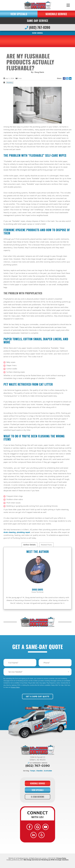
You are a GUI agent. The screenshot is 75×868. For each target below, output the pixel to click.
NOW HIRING (37, 33)
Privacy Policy (15, 687)
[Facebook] (29, 827)
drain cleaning (10, 532)
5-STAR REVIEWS (38, 797)
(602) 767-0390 (37, 27)
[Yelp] (42, 835)
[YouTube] (46, 827)
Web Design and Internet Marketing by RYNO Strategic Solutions (46, 860)
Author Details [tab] (29, 545)
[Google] (37, 827)
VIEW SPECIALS (19, 14)
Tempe (33, 771)
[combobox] (37, 672)
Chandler (40, 771)
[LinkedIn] (33, 835)
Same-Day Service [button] (38, 21)
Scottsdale (48, 771)
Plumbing (10, 83)
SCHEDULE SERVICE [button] (56, 14)
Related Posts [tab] (46, 545)
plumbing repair (23, 532)
